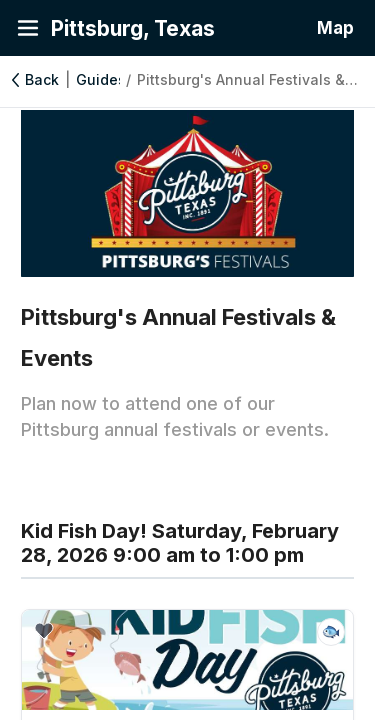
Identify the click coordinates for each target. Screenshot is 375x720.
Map (335, 28)
